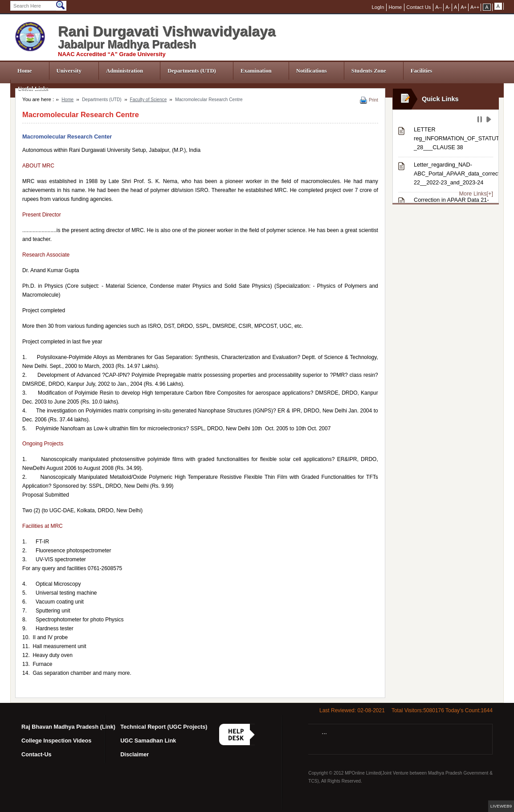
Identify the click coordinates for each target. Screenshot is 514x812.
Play (490, 121)
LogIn (378, 7)
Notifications (312, 71)
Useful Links (33, 89)
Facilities (422, 71)
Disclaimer (135, 755)
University (69, 71)
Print (373, 100)
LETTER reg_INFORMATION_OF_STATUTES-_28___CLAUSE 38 (453, 139)
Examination (256, 71)
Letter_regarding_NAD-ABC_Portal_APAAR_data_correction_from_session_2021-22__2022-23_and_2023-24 (453, 174)
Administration (124, 71)
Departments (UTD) (192, 71)
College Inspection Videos (56, 741)
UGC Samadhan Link (148, 741)
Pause (480, 121)
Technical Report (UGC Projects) (164, 727)
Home (24, 71)
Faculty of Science (149, 100)
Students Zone (369, 71)
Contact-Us (37, 755)
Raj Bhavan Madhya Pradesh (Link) (68, 727)
